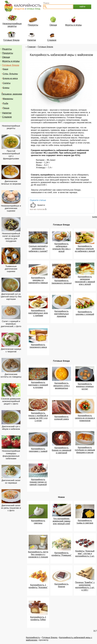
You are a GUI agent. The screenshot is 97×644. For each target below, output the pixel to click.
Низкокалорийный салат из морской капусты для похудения (11, 237)
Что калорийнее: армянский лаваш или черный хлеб (62, 521)
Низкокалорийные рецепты (11, 127)
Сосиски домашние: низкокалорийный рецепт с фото (11, 401)
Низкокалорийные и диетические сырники (11, 208)
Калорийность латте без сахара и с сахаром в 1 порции (38, 554)
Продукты (8, 53)
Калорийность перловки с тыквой (38, 450)
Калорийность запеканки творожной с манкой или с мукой (85, 280)
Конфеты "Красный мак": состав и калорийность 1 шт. (85, 554)
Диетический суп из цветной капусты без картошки (11, 297)
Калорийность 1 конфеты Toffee (38, 618)
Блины (6, 88)
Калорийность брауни (61, 585)
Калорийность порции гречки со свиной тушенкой (38, 482)
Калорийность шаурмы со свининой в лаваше (38, 280)
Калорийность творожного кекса (38, 346)
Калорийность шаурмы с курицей (85, 313)
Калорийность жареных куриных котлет (85, 386)
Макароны (8, 99)
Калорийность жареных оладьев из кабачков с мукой (85, 249)
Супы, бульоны (10, 74)
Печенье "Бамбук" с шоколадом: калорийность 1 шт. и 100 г (85, 586)
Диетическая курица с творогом (11, 350)
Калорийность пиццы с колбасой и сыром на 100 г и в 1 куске (38, 417)
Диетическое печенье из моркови (11, 183)
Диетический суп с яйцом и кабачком (11, 428)
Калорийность (33, 638)
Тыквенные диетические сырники (11, 269)
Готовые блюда (11, 65)
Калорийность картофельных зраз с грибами (38, 313)
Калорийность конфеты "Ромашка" (62, 554)
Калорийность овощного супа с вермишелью (61, 386)
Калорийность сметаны (38, 522)
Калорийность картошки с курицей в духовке (38, 385)
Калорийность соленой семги (62, 418)
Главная (32, 47)
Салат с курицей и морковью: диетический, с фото (11, 324)
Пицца (6, 108)
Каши (5, 69)
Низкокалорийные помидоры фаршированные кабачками (11, 455)
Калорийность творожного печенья (61, 282)
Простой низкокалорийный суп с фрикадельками (11, 155)
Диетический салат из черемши (11, 482)
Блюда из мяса (10, 78)
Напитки (7, 113)
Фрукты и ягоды (11, 61)
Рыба (5, 103)
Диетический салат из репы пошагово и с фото (11, 508)
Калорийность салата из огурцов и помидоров (85, 418)
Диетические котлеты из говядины (11, 376)
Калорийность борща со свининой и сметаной (62, 450)
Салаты (7, 83)
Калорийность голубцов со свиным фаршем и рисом (85, 450)
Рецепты (7, 49)
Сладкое (7, 117)
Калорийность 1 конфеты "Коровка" (38, 586)
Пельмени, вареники (12, 94)
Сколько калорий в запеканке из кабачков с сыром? (38, 249)
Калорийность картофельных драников (61, 314)
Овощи (6, 57)
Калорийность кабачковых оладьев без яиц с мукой (61, 248)
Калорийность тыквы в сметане (85, 522)
